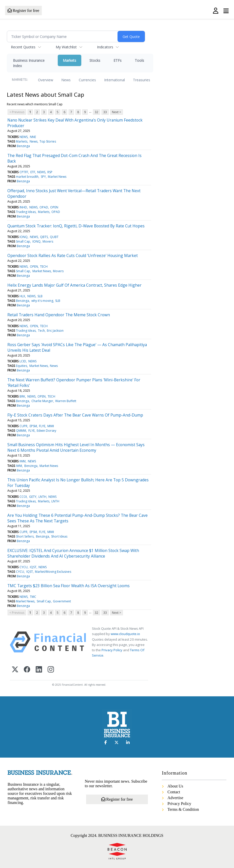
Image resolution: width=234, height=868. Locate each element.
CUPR (23, 426)
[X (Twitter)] (15, 670)
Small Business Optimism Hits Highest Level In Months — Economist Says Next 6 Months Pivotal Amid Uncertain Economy (76, 447)
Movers (48, 241)
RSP (50, 172)
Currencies (87, 80)
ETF (33, 172)
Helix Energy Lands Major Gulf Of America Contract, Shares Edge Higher (74, 285)
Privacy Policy (112, 650)
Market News (57, 177)
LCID (23, 361)
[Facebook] (27, 670)
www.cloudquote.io (125, 634)
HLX (22, 296)
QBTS (44, 237)
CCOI (23, 497)
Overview (46, 80)
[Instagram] (51, 670)
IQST (33, 567)
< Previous (17, 112)
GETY (33, 497)
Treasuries (142, 80)
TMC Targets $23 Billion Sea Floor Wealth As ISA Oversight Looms (69, 586)
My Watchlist (66, 47)
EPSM (33, 426)
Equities (22, 366)
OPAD (44, 207)
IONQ (24, 237)
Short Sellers (25, 536)
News (66, 80)
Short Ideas (59, 536)
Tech (41, 331)
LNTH (42, 497)
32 (96, 112)
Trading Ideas (26, 212)
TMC (33, 597)
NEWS (24, 137)
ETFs (118, 60)
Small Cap (23, 241)
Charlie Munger (42, 401)
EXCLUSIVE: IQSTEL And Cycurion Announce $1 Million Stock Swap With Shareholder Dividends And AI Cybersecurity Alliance (73, 553)
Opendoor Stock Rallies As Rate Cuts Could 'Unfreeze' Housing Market (73, 255)
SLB (40, 296)
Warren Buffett (66, 401)
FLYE (42, 426)
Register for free (23, 11)
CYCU (24, 567)
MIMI (51, 426)
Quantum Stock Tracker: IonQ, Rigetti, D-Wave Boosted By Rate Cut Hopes (76, 226)
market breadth (27, 177)
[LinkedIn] (39, 670)
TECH (44, 267)
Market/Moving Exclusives (53, 572)
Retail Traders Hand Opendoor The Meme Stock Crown (59, 315)
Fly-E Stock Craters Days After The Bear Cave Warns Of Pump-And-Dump (75, 415)
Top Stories (48, 141)
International (114, 80)
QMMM (21, 431)
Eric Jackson (55, 331)
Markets (70, 60)
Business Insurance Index (29, 63)
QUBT (54, 237)
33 (105, 112)
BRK (22, 396)
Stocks (95, 60)
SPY (43, 177)
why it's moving (42, 301)
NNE (33, 137)
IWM (23, 461)
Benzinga (23, 146)
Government (62, 601)
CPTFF (24, 172)
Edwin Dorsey (46, 431)
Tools (139, 60)
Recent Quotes (23, 47)
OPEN (54, 207)
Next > (116, 112)
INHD (23, 207)
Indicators (105, 47)
